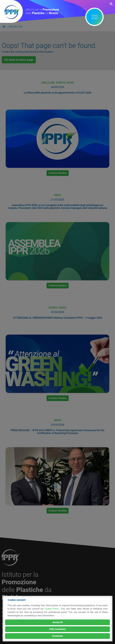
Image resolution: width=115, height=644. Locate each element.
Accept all (58, 622)
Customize (57, 636)
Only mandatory (57, 629)
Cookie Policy (52, 609)
